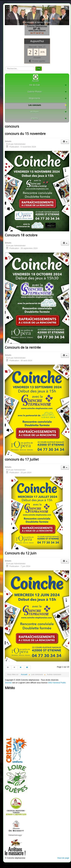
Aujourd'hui (37, 41)
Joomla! (8, 683)
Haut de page (63, 858)
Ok (39, 69)
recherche (5, 67)
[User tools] (65, 142)
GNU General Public (57, 683)
